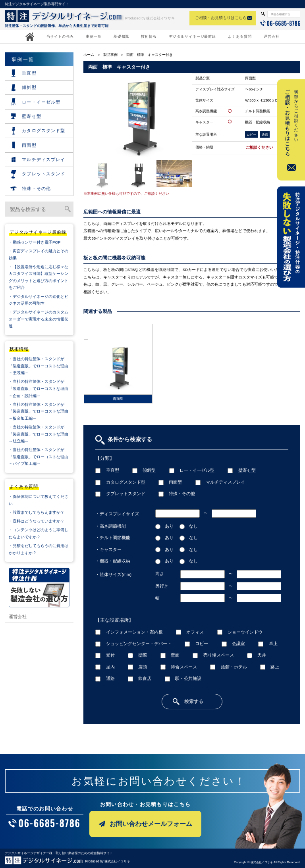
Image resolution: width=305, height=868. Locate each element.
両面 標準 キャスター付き (150, 55)
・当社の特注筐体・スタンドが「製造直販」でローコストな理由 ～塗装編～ (41, 366)
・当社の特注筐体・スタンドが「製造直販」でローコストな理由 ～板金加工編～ (41, 411)
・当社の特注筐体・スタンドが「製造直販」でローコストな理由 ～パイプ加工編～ (41, 457)
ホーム (89, 55)
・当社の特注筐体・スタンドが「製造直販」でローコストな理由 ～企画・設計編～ (41, 388)
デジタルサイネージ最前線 (192, 36)
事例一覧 (94, 36)
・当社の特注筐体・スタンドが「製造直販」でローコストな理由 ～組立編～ (41, 434)
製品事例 (110, 55)
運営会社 (272, 36)
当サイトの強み (60, 36)
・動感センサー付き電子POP (35, 242)
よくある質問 (240, 36)
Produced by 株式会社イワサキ (150, 18)
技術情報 (149, 36)
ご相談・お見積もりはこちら (221, 18)
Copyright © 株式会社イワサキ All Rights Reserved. (267, 862)
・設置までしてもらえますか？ (37, 512)
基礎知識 (122, 36)
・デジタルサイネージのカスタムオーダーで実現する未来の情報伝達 (39, 319)
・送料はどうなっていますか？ (37, 521)
